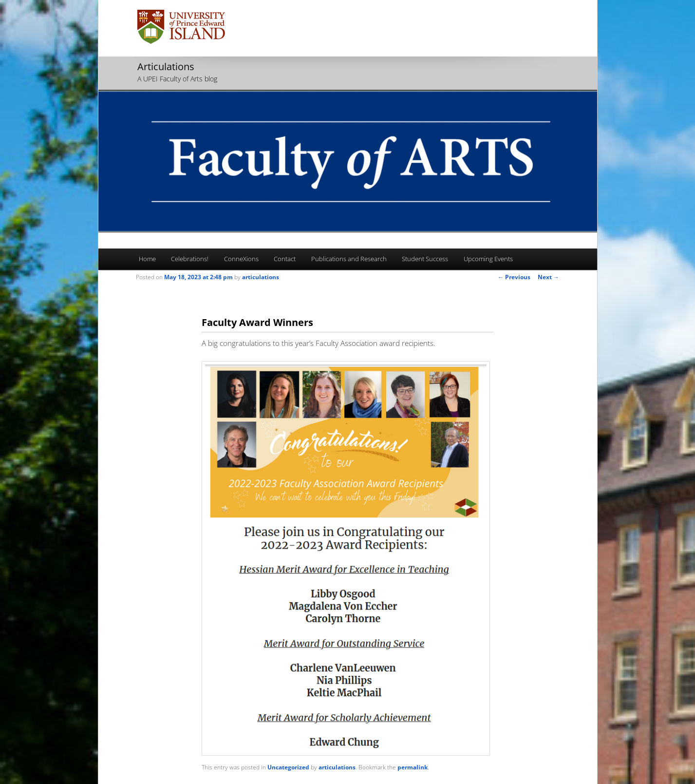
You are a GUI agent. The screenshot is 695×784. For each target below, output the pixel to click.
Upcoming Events (488, 259)
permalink (413, 767)
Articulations (166, 67)
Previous (514, 277)
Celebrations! (190, 259)
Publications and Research (349, 259)
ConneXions (241, 259)
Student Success (425, 259)
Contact (285, 259)
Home (147, 259)
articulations (261, 277)
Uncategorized (288, 767)
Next (548, 277)
